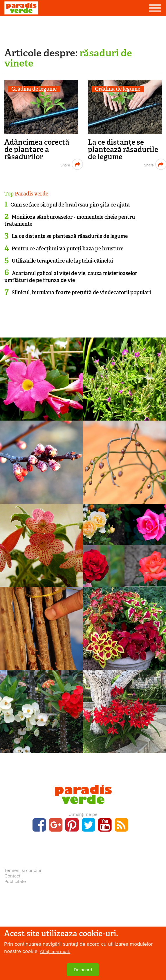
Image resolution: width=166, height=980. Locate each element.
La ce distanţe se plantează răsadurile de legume (123, 149)
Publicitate (15, 882)
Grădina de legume (34, 89)
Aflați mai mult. (55, 952)
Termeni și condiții (23, 870)
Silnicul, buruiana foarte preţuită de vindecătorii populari (81, 292)
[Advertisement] (83, 30)
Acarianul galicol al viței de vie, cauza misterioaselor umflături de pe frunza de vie (71, 277)
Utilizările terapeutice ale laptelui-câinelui (62, 261)
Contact (12, 876)
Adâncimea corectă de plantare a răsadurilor (37, 149)
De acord (83, 970)
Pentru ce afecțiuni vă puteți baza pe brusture (67, 249)
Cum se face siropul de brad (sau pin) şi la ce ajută (70, 205)
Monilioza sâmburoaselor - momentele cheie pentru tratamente (70, 220)
